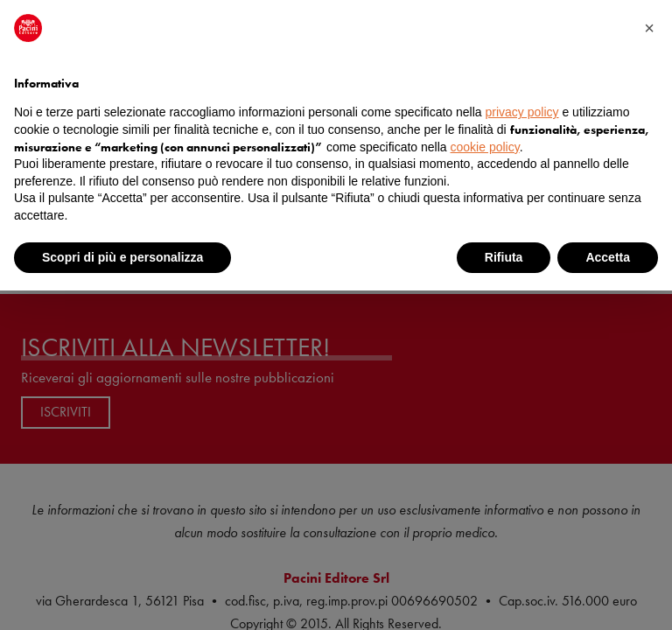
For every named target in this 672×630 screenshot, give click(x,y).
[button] (649, 28)
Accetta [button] (608, 257)
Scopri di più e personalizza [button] (122, 257)
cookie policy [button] (485, 147)
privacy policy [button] (522, 112)
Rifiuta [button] (504, 257)
